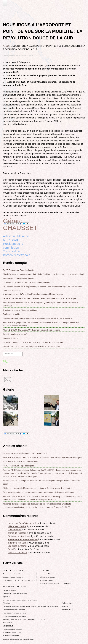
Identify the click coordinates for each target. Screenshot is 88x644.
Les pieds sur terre (17, 546)
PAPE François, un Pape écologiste (18, 270)
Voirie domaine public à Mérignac (14, 610)
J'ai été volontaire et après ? (15, 334)
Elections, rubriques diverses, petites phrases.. (18, 639)
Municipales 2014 (45, 574)
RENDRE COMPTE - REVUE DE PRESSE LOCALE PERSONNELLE (33, 342)
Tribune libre (67, 603)
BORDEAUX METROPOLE (12, 633)
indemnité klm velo (17, 543)
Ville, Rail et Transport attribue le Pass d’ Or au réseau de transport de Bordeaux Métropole (42, 457)
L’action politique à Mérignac (12, 629)
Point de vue (66, 610)
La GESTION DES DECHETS (13, 577)
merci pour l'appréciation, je (21, 523)
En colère (13, 549)
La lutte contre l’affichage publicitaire (15, 593)
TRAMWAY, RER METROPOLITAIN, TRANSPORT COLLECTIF (24, 619)
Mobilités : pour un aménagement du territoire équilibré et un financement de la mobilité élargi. (44, 274)
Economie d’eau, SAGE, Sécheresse (15, 574)
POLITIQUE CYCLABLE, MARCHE (15, 613)
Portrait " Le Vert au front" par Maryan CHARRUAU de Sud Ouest (31, 347)
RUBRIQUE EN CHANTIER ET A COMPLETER (55, 584)
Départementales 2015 (47, 577)
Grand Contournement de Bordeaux (15, 616)
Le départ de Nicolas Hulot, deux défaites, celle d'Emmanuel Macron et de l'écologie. (40, 298)
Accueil (6, 46)
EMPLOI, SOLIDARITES (11, 636)
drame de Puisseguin (18, 533)
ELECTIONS (45, 570)
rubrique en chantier (10, 590)
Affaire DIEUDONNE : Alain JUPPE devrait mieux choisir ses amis (32, 330)
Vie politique (8, 626)
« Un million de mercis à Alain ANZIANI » (21, 462)
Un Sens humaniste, (18, 553)
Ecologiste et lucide (11, 314)
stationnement (15, 530)
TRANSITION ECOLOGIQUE (15, 587)
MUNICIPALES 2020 (46, 580)
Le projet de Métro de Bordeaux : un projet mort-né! (25, 453)
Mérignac (65, 606)
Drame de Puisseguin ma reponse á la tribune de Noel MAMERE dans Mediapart (38, 318)
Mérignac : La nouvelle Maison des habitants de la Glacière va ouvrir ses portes (37, 488)
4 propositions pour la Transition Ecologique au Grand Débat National (33, 294)
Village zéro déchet (17, 526)
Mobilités (7, 603)
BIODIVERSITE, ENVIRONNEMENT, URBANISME (20, 600)
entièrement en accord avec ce (23, 539)
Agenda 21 (7, 597)
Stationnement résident (19, 536)
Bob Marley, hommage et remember (19, 278)
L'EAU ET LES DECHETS (14, 570)
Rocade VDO (7, 623)
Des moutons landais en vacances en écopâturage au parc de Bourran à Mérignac (39, 492)
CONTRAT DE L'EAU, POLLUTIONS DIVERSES (19, 580)
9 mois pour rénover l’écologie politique (20, 310)
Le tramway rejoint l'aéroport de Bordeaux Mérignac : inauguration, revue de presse (30, 606)
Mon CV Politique (11, 338)
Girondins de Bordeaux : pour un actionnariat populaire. (27, 283)
